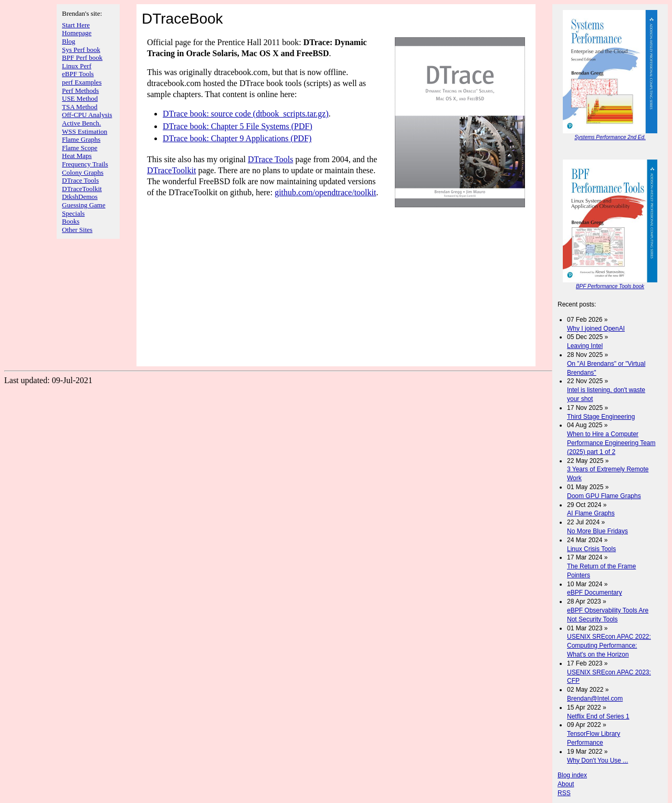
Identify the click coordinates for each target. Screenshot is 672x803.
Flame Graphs (81, 139)
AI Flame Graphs (591, 513)
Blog (69, 41)
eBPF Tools (78, 74)
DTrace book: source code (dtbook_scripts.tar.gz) (246, 114)
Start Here (76, 25)
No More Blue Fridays (597, 531)
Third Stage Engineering (601, 417)
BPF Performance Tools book (610, 286)
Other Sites (77, 230)
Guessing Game (84, 205)
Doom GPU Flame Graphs (604, 496)
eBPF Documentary (595, 593)
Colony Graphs (83, 172)
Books (71, 221)
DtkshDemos (80, 197)
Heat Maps (77, 156)
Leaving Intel (585, 346)
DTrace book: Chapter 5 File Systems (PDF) (238, 126)
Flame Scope (80, 148)
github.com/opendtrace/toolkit (325, 192)
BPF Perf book (82, 57)
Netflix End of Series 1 (598, 716)
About (566, 784)
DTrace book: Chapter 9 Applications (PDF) (237, 138)
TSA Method (80, 107)
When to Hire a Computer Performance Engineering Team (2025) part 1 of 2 (611, 443)
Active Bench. (81, 123)
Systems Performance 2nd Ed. (610, 137)
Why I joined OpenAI (596, 329)
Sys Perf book (81, 50)
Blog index (572, 775)
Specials (73, 213)
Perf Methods (80, 91)
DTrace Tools (80, 180)
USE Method (80, 98)
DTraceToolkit (82, 189)
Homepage (77, 33)
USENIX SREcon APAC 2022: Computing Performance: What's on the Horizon (609, 646)
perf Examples (82, 82)
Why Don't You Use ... (597, 760)
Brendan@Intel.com (595, 699)
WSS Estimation (85, 131)
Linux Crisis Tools (591, 549)
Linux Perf (77, 66)
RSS (564, 793)
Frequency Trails (85, 164)
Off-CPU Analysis (87, 115)
